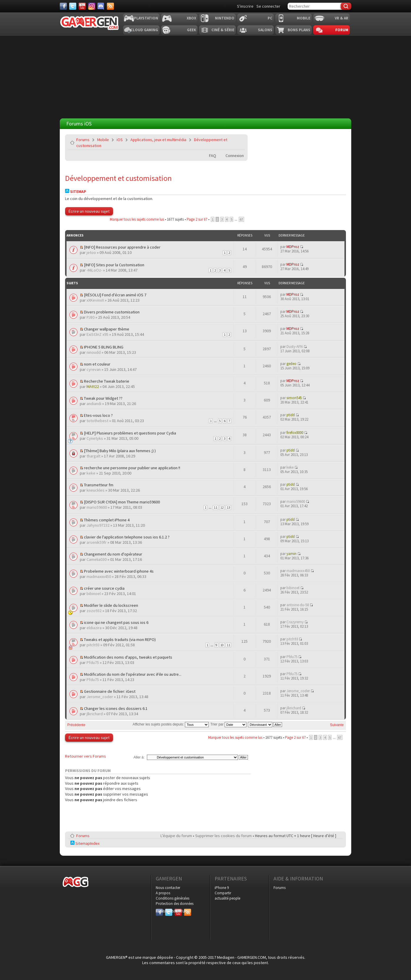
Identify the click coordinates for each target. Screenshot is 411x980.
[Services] (110, 6)
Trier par (228, 724)
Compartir (223, 893)
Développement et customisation (118, 178)
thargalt (93, 456)
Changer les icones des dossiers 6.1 (116, 708)
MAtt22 (93, 386)
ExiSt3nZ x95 (97, 334)
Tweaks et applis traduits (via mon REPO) (120, 639)
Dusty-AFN (295, 347)
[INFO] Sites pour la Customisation (114, 265)
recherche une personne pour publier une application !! (132, 468)
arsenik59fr (97, 542)
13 (228, 508)
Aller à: (139, 757)
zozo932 (94, 611)
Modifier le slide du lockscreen (111, 605)
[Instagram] (92, 6)
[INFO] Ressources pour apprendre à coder (122, 247)
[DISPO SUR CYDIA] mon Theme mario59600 (122, 502)
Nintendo (225, 18)
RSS (187, 911)
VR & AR (342, 18)
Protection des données (175, 904)
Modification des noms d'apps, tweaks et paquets (128, 657)
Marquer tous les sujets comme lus (137, 219)
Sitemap (76, 192)
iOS (120, 140)
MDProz (293, 247)
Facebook (159, 911)
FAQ (213, 156)
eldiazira (94, 628)
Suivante (337, 725)
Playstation (146, 18)
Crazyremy (295, 622)
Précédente (76, 725)
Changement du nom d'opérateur (113, 554)
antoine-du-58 (298, 605)
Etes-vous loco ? (98, 415)
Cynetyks (95, 438)
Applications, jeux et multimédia (158, 140)
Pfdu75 (93, 662)
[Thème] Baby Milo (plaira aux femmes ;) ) (120, 451)
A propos (163, 893)
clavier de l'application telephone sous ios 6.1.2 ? (127, 537)
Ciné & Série (223, 30)
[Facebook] (63, 6)
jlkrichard (95, 714)
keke (91, 473)
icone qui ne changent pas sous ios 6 (116, 622)
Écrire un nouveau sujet (89, 211)
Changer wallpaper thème (107, 329)
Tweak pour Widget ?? (103, 398)
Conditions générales (173, 898)
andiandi (94, 404)
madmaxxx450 (99, 576)
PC (270, 18)
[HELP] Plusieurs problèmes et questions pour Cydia (130, 433)
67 (241, 219)
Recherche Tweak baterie (107, 381)
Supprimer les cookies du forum (223, 836)
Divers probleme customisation (112, 312)
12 (222, 508)
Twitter (169, 911)
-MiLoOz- (94, 270)
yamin (291, 554)
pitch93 (93, 645)
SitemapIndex (85, 843)
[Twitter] (73, 6)
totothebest (97, 421)
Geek (192, 30)
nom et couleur (97, 364)
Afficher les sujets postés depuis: (171, 724)
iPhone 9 (222, 888)
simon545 (294, 398)
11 (216, 508)
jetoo (91, 252)
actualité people (227, 898)
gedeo (291, 364)
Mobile (304, 18)
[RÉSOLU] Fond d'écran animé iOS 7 (115, 295)
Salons (265, 30)
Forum (342, 30)
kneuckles (96, 490)
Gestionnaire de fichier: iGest (110, 691)
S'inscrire (245, 6)
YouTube (178, 911)
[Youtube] (82, 6)
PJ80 (91, 317)
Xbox (191, 18)
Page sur (197, 219)
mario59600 (97, 507)
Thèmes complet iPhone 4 (107, 520)
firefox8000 (295, 433)
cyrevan (94, 369)
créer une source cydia (104, 588)
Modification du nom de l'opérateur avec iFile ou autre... (133, 674)
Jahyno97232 (98, 525)
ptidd (291, 415)
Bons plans (299, 30)
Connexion (235, 156)
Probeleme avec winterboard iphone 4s (119, 571)
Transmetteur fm (99, 485)
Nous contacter (168, 888)
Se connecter (268, 6)
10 (222, 645)
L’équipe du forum (176, 836)
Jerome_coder (100, 697)
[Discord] (101, 6)
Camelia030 (97, 559)
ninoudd (94, 352)
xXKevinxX (95, 300)
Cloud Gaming (144, 30)
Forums (83, 140)
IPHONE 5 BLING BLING (104, 347)
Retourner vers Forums (86, 756)
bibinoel (94, 594)
